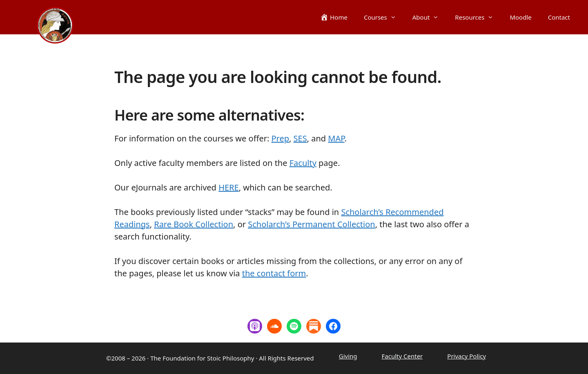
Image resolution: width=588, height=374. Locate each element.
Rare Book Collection (194, 224)
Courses (384, 17)
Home (339, 17)
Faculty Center (402, 356)
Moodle (520, 17)
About (430, 17)
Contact (559, 17)
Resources (478, 17)
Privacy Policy (467, 356)
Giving (348, 356)
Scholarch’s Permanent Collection (311, 224)
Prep (281, 138)
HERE (229, 187)
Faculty (303, 163)
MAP (336, 138)
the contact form (274, 273)
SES (300, 138)
